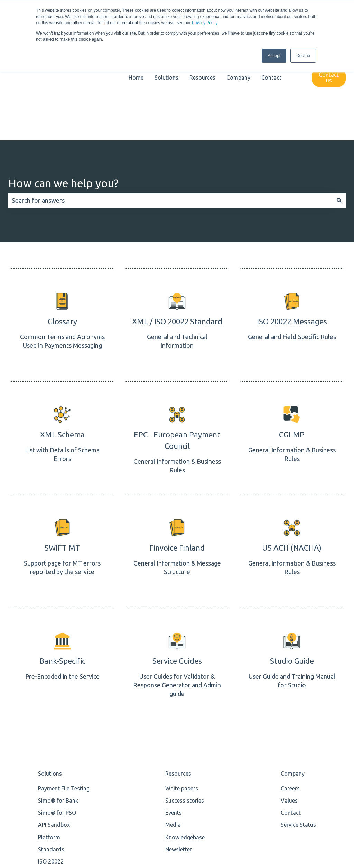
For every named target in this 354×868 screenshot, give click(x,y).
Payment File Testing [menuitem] (64, 704)
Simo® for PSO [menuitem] (57, 729)
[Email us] (340, 823)
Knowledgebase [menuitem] (185, 753)
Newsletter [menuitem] (179, 765)
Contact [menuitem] (291, 729)
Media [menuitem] (173, 741)
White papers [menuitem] (182, 704)
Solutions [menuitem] (50, 689)
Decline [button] (303, 56)
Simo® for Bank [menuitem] (58, 716)
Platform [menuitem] (49, 753)
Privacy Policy (205, 23)
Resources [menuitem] (178, 689)
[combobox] (170, 116)
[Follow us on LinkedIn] (325, 823)
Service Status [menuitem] (298, 741)
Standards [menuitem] (51, 765)
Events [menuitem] (174, 729)
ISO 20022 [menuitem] (51, 777)
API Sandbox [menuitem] (54, 741)
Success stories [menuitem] (185, 716)
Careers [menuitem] (290, 704)
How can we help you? (63, 99)
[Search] (339, 116)
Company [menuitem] (293, 689)
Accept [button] (274, 56)
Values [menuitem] (289, 716)
